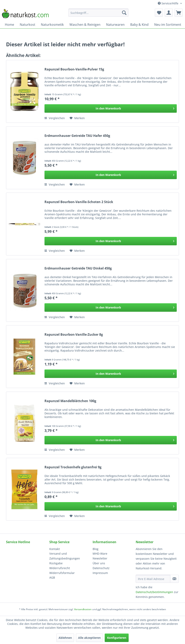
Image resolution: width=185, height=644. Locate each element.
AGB (52, 577)
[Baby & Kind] (139, 25)
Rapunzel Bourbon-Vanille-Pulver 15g (74, 69)
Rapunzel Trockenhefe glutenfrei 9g (73, 467)
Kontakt (55, 549)
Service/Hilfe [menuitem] (168, 3)
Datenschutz (101, 568)
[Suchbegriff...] (99, 13)
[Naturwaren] (115, 25)
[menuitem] (99, 13)
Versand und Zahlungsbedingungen (65, 556)
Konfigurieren (117, 638)
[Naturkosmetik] (52, 25)
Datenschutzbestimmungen (154, 592)
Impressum (100, 573)
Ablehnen (65, 638)
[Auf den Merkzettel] (77, 118)
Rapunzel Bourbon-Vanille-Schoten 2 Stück (79, 202)
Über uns (99, 563)
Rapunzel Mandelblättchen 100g (70, 401)
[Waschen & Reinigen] (85, 25)
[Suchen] (124, 13)
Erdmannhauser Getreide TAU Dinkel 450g (78, 268)
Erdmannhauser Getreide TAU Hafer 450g (77, 136)
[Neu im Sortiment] (168, 25)
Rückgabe (56, 563)
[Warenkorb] (179, 13)
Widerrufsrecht (60, 568)
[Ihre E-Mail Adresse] (153, 579)
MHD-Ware (100, 554)
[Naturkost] (27, 25)
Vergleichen (55, 118)
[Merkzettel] (159, 13)
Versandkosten (83, 609)
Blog (96, 549)
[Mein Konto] (169, 13)
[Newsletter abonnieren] (174, 579)
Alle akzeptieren (89, 638)
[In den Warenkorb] (111, 108)
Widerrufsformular (62, 573)
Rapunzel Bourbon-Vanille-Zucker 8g (74, 335)
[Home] (9, 25)
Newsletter (100, 558)
